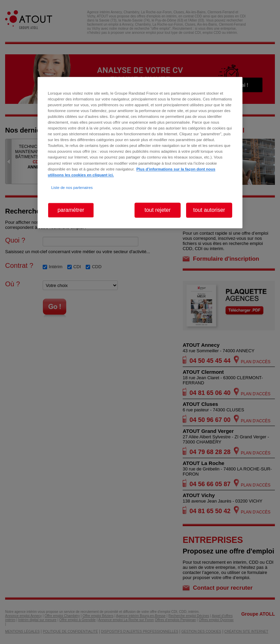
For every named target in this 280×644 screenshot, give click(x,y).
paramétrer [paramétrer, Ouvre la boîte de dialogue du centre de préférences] (71, 210)
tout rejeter (157, 210)
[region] (140, 153)
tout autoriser (209, 210)
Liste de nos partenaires (72, 188)
